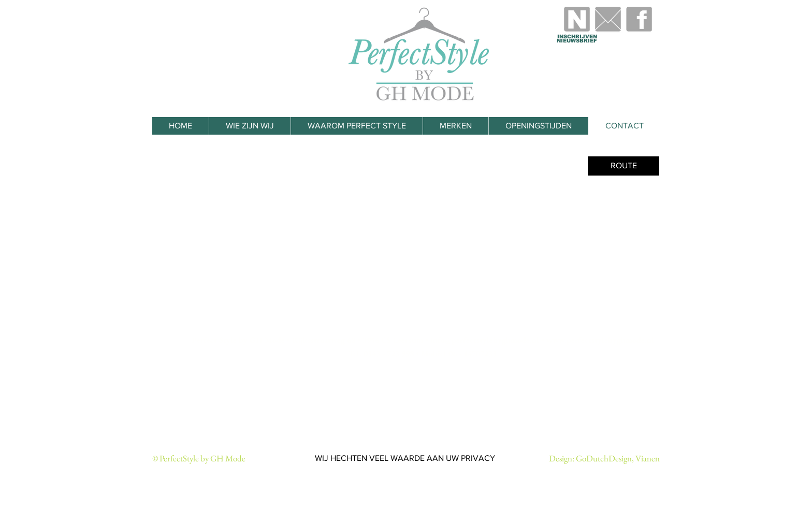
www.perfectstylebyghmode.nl (600, 340)
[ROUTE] (624, 166)
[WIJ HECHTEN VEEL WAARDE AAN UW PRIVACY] (405, 459)
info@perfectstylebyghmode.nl (485, 340)
